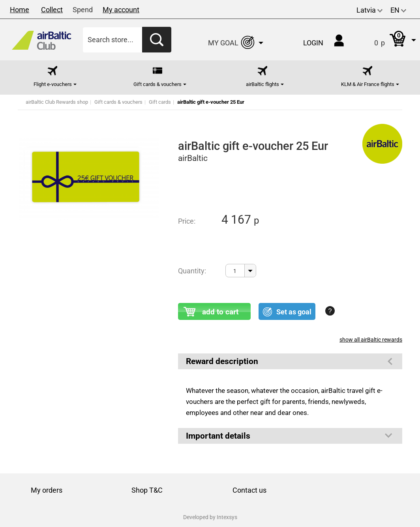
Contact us (249, 490)
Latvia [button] (369, 10)
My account (121, 10)
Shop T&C (147, 490)
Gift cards (160, 102)
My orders (47, 490)
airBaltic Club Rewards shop (57, 102)
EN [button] (398, 10)
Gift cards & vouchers (118, 102)
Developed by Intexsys (210, 517)
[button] (387, 40)
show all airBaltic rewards (371, 340)
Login (313, 43)
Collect (52, 10)
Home (20, 10)
